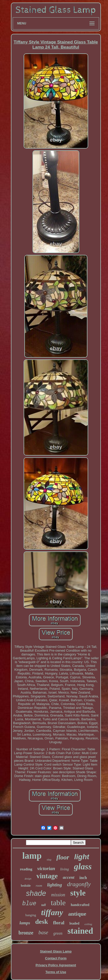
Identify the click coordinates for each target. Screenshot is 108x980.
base (43, 932)
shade (36, 893)
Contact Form (56, 958)
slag (49, 859)
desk (42, 922)
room (39, 886)
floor (63, 857)
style (78, 893)
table (58, 903)
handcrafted (80, 905)
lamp (32, 856)
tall (44, 905)
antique (77, 914)
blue (29, 904)
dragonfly (79, 884)
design (28, 879)
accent (68, 877)
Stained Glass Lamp (56, 951)
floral (59, 923)
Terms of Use (56, 972)
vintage (47, 876)
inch (83, 878)
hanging (31, 915)
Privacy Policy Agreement (56, 965)
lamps (25, 923)
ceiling (88, 924)
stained (80, 931)
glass (83, 866)
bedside (26, 886)
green (58, 933)
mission (58, 895)
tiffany (52, 912)
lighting (55, 885)
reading (26, 869)
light (82, 857)
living (65, 869)
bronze (26, 933)
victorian (46, 868)
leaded (74, 923)
